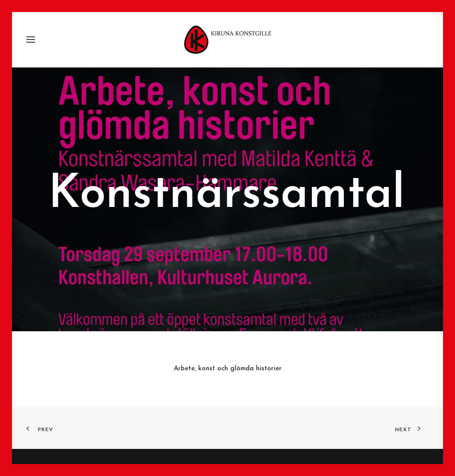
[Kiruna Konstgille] (227, 40)
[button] (31, 40)
